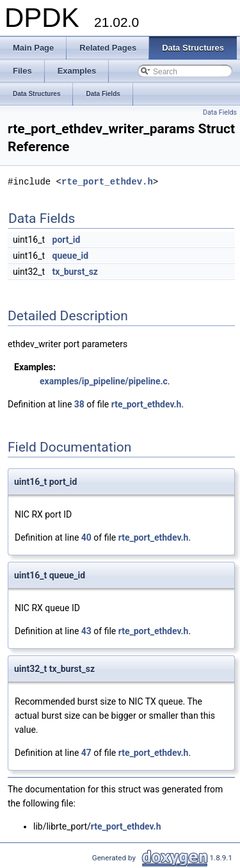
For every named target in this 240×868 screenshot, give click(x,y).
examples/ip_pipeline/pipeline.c (104, 381)
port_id (67, 240)
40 (86, 537)
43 (86, 631)
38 (79, 404)
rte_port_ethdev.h (107, 182)
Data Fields (220, 112)
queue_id (71, 256)
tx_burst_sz (75, 272)
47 (86, 753)
